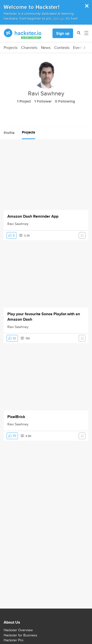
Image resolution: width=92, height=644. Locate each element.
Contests (62, 48)
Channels (29, 48)
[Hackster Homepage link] (23, 33)
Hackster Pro (13, 640)
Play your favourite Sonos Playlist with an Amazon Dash (44, 317)
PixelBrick (16, 417)
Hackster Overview (18, 630)
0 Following (65, 101)
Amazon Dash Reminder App (33, 216)
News (46, 48)
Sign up (63, 33)
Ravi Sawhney (18, 224)
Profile (9, 133)
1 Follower (43, 101)
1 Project (24, 101)
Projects (11, 48)
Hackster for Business (20, 635)
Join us (59, 18)
